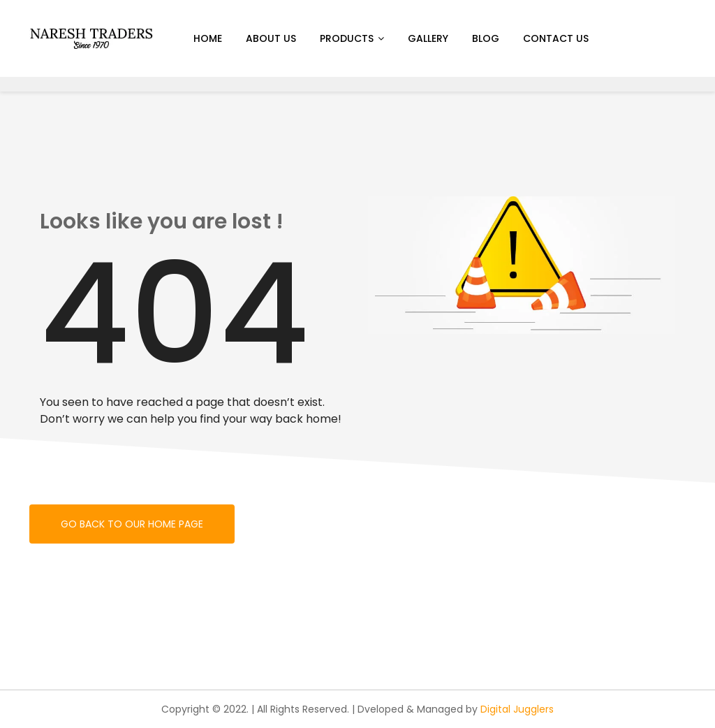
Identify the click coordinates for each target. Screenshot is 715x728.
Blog (486, 38)
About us (271, 38)
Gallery (428, 38)
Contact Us (556, 38)
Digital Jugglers (517, 709)
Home (208, 38)
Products (347, 38)
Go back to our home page (132, 524)
